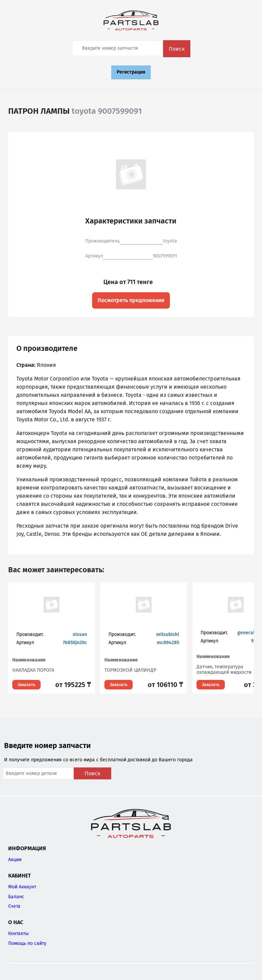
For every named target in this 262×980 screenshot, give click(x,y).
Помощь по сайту (27, 943)
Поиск (177, 49)
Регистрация (131, 72)
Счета (14, 906)
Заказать (26, 685)
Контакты (18, 934)
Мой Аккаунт (22, 887)
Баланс (16, 897)
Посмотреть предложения (131, 300)
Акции (15, 860)
